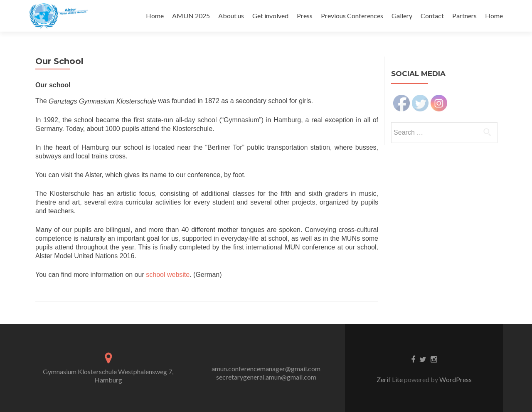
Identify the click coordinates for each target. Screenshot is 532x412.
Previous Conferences (352, 16)
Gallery (402, 16)
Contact (432, 16)
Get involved (270, 16)
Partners (464, 16)
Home (155, 16)
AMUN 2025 (191, 16)
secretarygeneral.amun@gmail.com (266, 377)
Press (305, 16)
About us (231, 16)
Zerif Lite (390, 379)
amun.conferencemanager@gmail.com (266, 369)
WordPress (455, 379)
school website (168, 275)
